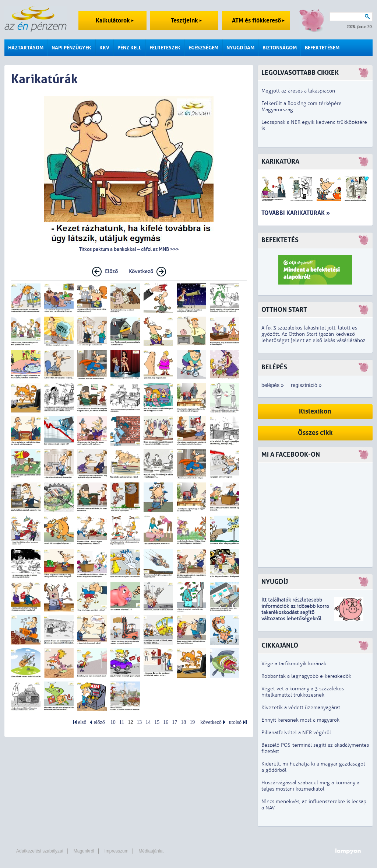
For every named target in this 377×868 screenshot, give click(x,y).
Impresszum (116, 851)
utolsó (235, 722)
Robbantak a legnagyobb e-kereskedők (306, 676)
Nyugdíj (275, 582)
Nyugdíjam (240, 48)
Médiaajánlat (151, 851)
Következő (141, 271)
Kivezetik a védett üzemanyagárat (301, 707)
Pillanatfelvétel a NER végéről (296, 733)
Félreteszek (165, 48)
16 (166, 722)
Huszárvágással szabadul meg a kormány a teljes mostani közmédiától (310, 786)
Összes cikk (315, 433)
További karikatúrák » (296, 213)
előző (99, 722)
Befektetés (280, 240)
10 (113, 722)
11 (122, 722)
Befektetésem (322, 48)
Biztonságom (280, 48)
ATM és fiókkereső (258, 20)
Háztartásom (26, 48)
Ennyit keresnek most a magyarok (300, 720)
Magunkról (84, 851)
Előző (111, 271)
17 (175, 722)
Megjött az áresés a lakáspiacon (298, 91)
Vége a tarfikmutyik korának (294, 664)
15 (157, 722)
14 (148, 722)
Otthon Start (284, 310)
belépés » (273, 385)
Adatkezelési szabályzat (40, 851)
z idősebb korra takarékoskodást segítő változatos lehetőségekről (295, 612)
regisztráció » (306, 385)
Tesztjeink (186, 20)
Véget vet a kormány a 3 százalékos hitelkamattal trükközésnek (303, 692)
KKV (104, 48)
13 (139, 722)
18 (183, 722)
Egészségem (203, 48)
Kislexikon (315, 412)
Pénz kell (129, 48)
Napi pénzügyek (71, 48)
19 (192, 722)
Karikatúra (280, 162)
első (82, 722)
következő (211, 722)
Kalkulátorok (115, 20)
